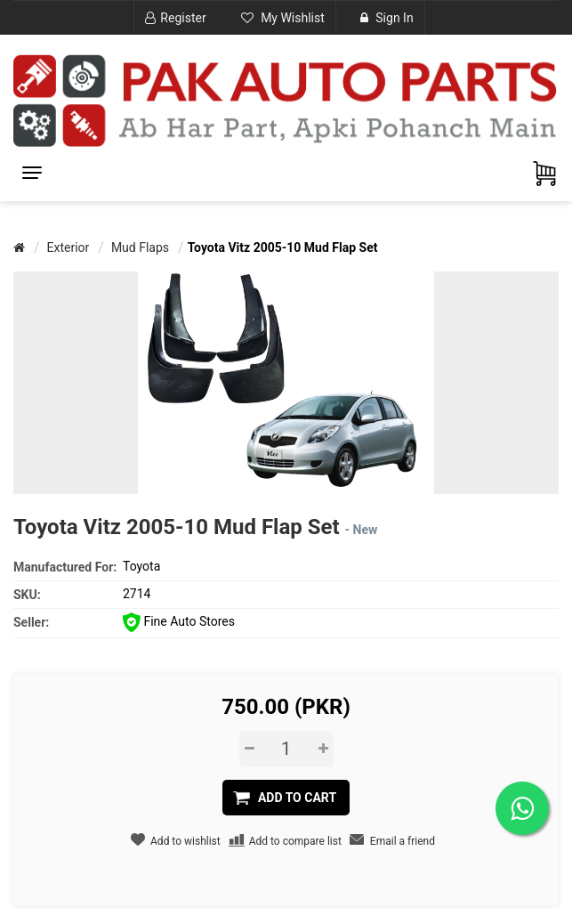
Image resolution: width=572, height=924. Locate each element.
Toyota (141, 566)
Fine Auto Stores (179, 621)
